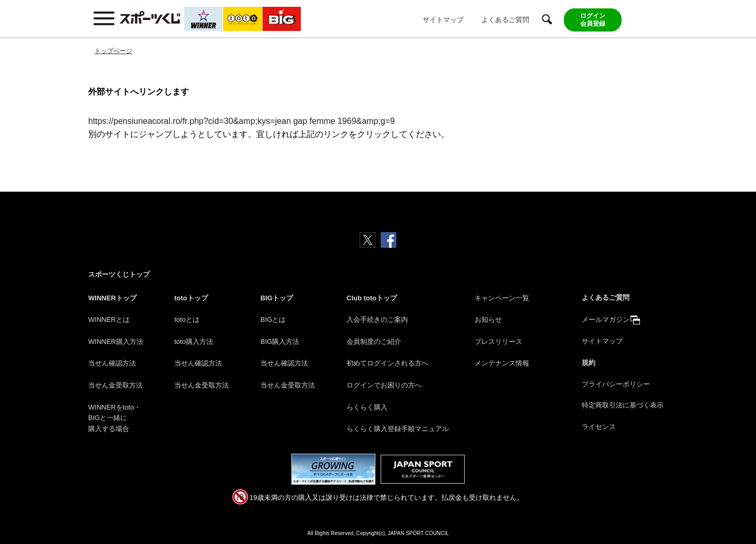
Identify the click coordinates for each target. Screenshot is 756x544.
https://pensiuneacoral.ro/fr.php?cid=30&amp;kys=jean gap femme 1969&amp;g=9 (241, 121)
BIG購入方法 (280, 342)
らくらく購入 (367, 407)
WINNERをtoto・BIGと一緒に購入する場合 (114, 418)
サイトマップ (443, 20)
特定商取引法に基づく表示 (623, 405)
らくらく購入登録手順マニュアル (398, 429)
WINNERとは (109, 320)
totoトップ (191, 298)
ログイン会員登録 (593, 20)
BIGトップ (277, 298)
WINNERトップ (112, 298)
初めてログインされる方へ (387, 363)
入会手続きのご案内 (377, 320)
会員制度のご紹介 (374, 342)
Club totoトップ (372, 298)
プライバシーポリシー (616, 384)
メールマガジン (606, 320)
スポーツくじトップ (119, 274)
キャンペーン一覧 (502, 298)
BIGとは (273, 320)
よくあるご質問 (505, 20)
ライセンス (599, 427)
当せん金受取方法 (115, 385)
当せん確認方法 (112, 363)
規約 (589, 363)
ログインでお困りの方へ (384, 385)
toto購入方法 (194, 342)
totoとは (187, 320)
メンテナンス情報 (502, 363)
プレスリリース (498, 342)
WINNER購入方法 (116, 342)
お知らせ (488, 320)
